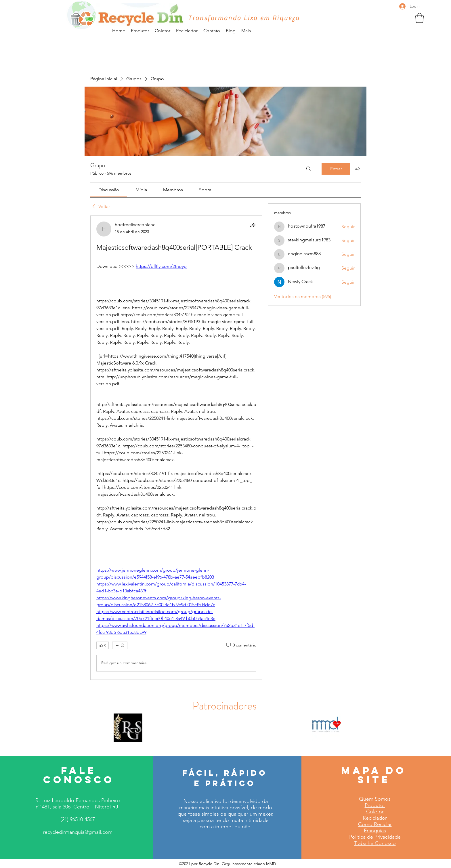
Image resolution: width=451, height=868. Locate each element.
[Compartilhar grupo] (357, 169)
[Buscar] (309, 169)
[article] (176, 448)
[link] (109, 190)
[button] (420, 18)
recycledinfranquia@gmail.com (78, 832)
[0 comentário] (241, 645)
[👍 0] (103, 645)
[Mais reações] (120, 645)
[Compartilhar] (253, 225)
